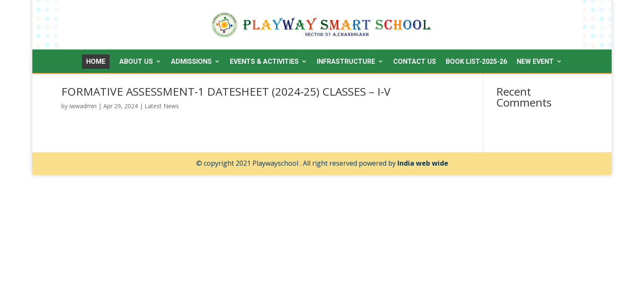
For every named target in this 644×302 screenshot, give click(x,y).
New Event (535, 61)
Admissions (191, 61)
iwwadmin (83, 106)
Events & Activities (264, 61)
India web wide (423, 163)
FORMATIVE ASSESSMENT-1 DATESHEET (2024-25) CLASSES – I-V (226, 91)
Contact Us (415, 61)
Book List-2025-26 (476, 61)
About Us (136, 61)
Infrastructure (346, 61)
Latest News (162, 106)
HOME (96, 61)
